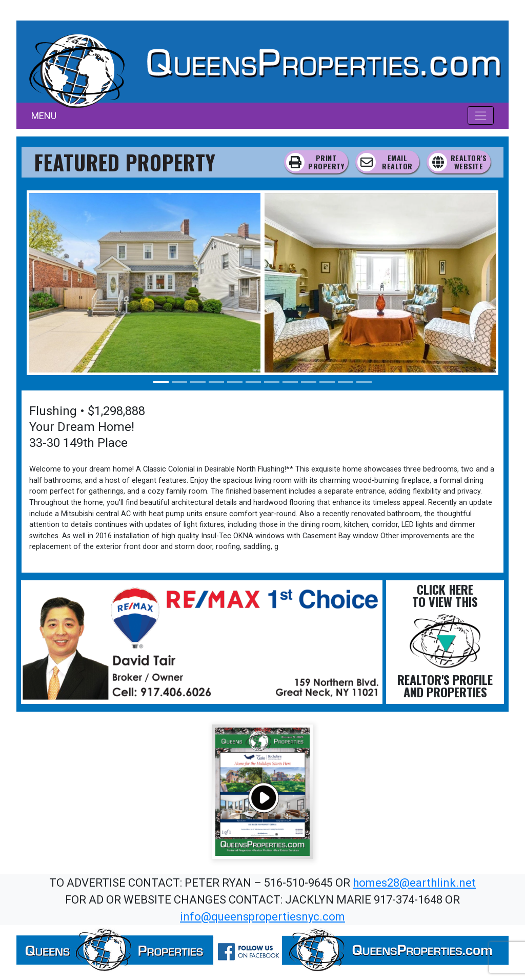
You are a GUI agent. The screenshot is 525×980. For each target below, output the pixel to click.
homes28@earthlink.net (414, 883)
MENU (44, 116)
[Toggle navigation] (481, 115)
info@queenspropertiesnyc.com (262, 917)
